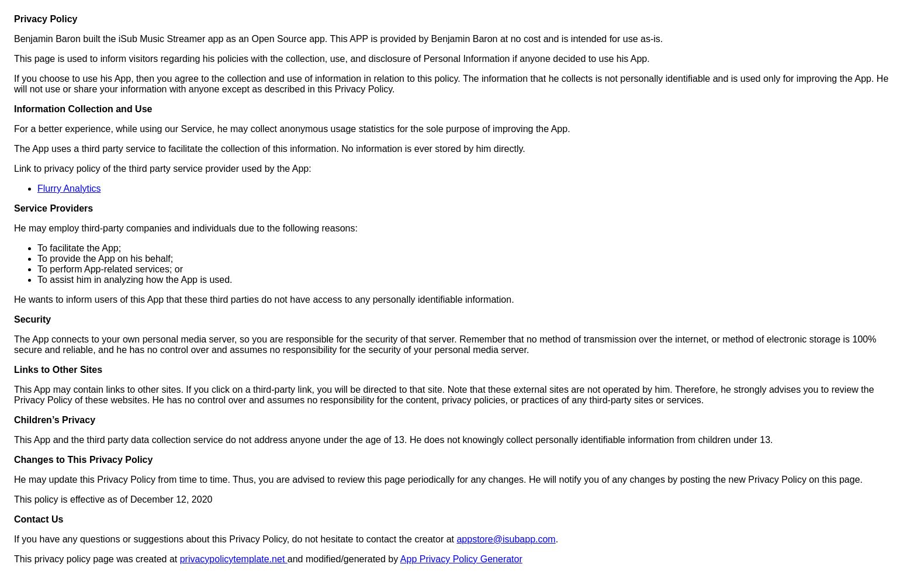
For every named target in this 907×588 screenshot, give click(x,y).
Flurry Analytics (69, 188)
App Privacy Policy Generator (461, 559)
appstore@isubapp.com (506, 539)
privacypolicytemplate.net (234, 559)
